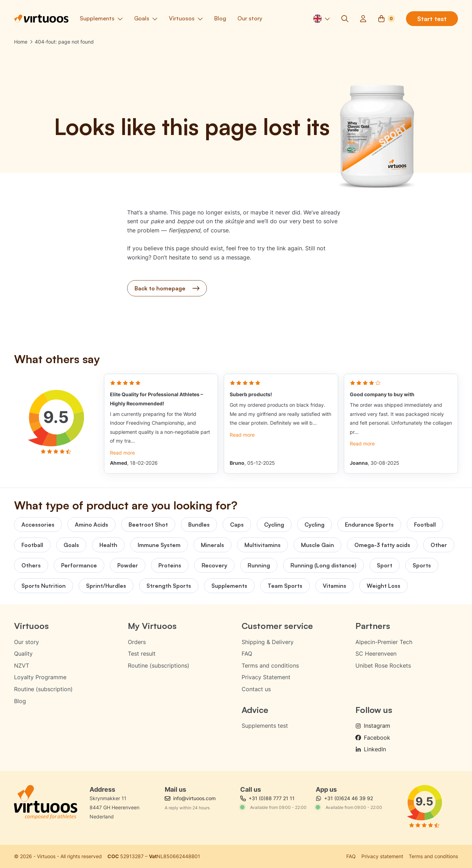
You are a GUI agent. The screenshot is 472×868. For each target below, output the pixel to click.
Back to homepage (167, 288)
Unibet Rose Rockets (383, 666)
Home (21, 42)
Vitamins (335, 586)
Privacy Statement (266, 677)
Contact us (256, 689)
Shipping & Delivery (268, 642)
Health (108, 545)
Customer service (277, 626)
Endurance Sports (369, 525)
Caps (237, 525)
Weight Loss (383, 586)
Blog (20, 701)
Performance (79, 565)
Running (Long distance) (323, 565)
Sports (422, 565)
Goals (71, 545)
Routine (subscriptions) (159, 666)
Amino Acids (91, 525)
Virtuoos (31, 626)
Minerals (212, 545)
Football (425, 525)
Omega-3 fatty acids (382, 545)
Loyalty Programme (40, 677)
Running (259, 565)
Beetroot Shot (148, 525)
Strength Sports (169, 586)
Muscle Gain (317, 545)
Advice (255, 710)
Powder (128, 565)
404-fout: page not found (64, 42)
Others (31, 565)
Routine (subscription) (43, 689)
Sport (385, 565)
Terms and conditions (270, 666)
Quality (23, 654)
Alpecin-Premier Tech (384, 642)
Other (439, 545)
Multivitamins (263, 545)
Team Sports (285, 586)
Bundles (199, 525)
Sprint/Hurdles (106, 586)
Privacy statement (382, 856)
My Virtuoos (152, 626)
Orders (137, 642)
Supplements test (265, 726)
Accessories (38, 525)
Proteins (170, 565)
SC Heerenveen (376, 654)
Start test (432, 19)
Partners (373, 626)
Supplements (229, 586)
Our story (27, 642)
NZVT (22, 666)
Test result (142, 654)
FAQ (247, 654)
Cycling (274, 525)
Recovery (214, 565)
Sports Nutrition (44, 586)
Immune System (159, 545)
